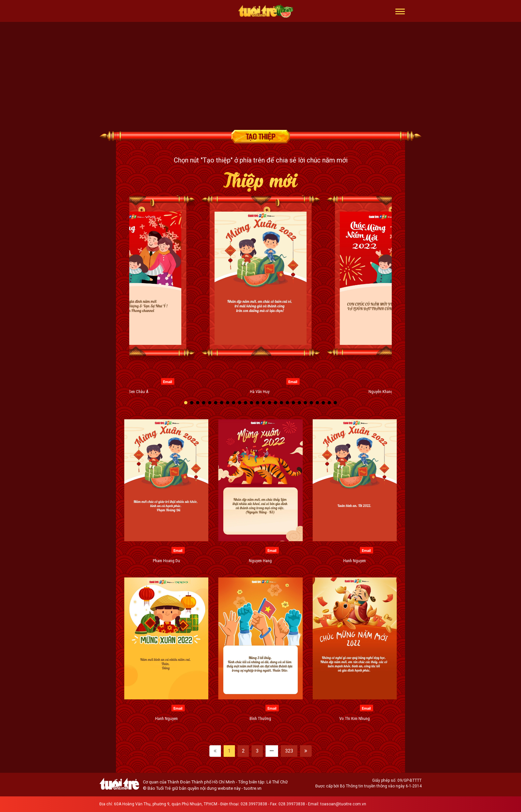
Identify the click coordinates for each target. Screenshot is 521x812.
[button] (400, 11)
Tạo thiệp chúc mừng (260, 137)
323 (289, 751)
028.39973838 (254, 804)
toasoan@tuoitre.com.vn (343, 804)
